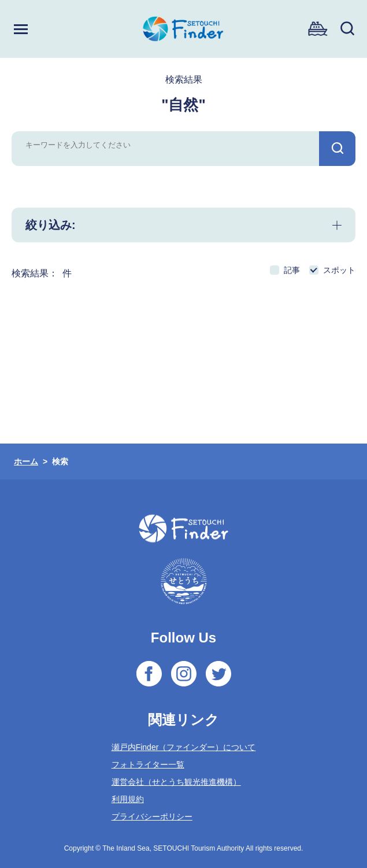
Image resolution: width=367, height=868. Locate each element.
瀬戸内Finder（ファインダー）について (184, 747)
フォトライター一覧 (148, 764)
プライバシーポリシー (152, 817)
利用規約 (128, 799)
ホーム (26, 461)
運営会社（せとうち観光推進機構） (176, 782)
